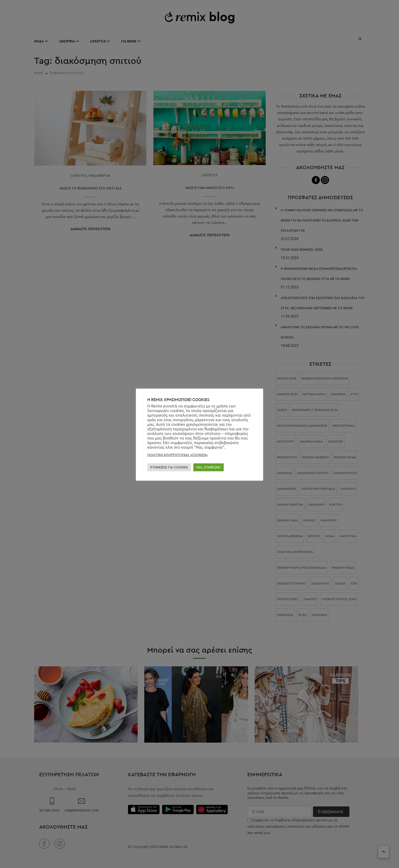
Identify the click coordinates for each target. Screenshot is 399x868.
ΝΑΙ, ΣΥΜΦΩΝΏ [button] (209, 467)
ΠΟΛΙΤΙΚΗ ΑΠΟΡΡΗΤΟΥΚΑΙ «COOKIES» (177, 455)
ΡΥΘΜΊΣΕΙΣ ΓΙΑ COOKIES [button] (169, 467)
